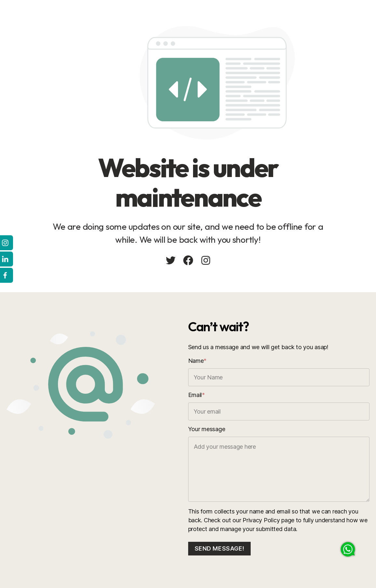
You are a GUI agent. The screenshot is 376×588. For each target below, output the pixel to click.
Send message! (220, 548)
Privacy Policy (261, 520)
